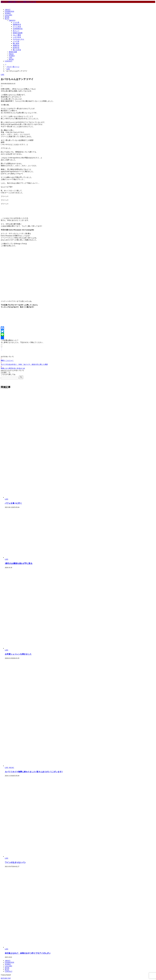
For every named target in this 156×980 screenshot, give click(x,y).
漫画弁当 (16, 46)
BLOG (7, 19)
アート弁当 (17, 27)
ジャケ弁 (16, 41)
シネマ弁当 (17, 37)
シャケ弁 (16, 22)
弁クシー (16, 31)
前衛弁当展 (13, 52)
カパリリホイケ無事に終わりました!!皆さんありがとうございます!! (34, 772)
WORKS (8, 13)
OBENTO (12, 20)
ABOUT (8, 10)
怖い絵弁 (16, 43)
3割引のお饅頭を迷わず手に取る (19, 563)
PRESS (11, 54)
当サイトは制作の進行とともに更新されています (18, 2)
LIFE (11, 57)
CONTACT (9, 61)
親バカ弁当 (17, 50)
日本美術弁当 (18, 29)
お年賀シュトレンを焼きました (18, 654)
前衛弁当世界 (18, 33)
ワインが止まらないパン (15, 862)
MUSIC (11, 59)
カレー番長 (17, 35)
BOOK (7, 17)
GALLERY (9, 15)
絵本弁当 (16, 48)
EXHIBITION (9, 11)
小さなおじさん (18, 39)
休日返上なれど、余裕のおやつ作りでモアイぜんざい (28, 953)
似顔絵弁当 (17, 24)
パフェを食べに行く (13, 503)
